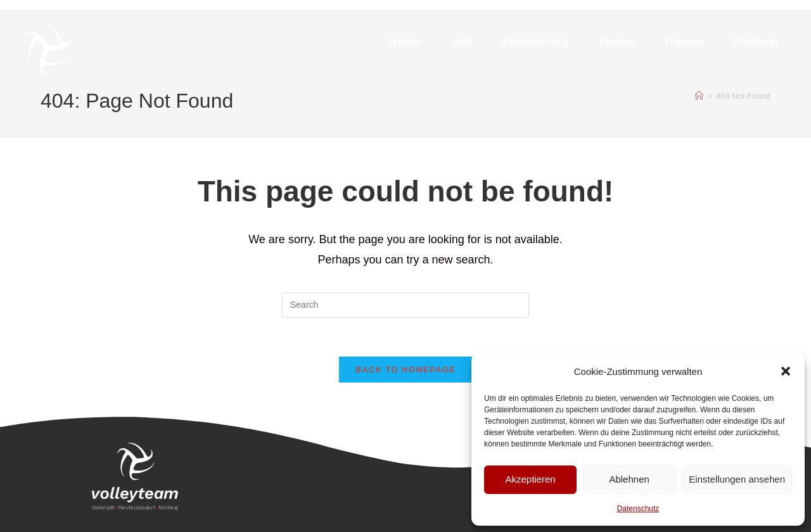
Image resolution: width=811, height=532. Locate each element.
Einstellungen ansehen (737, 479)
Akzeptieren (530, 479)
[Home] (699, 96)
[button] (786, 371)
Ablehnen (629, 479)
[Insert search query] (405, 305)
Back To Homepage (405, 370)
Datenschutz (638, 509)
